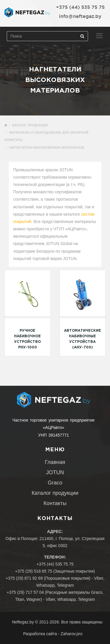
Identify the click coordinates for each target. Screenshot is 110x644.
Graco (55, 483)
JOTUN (55, 472)
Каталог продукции (30, 125)
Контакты (55, 503)
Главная (55, 462)
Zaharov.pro (72, 634)
